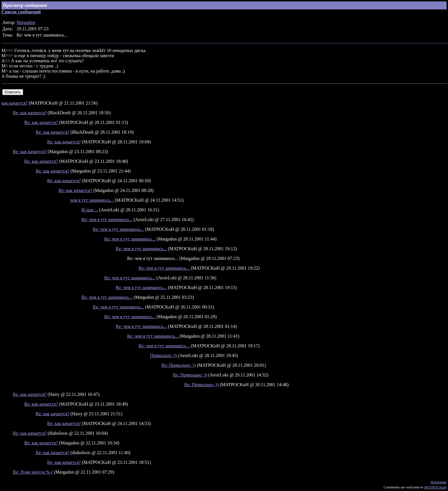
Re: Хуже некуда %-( (33, 472)
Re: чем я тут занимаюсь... (107, 220)
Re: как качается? (30, 113)
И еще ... (90, 210)
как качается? (14, 103)
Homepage (439, 482)
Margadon (26, 22)
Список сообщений (21, 12)
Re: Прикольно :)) (179, 365)
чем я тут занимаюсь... (92, 200)
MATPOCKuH (435, 487)
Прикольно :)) (163, 355)
